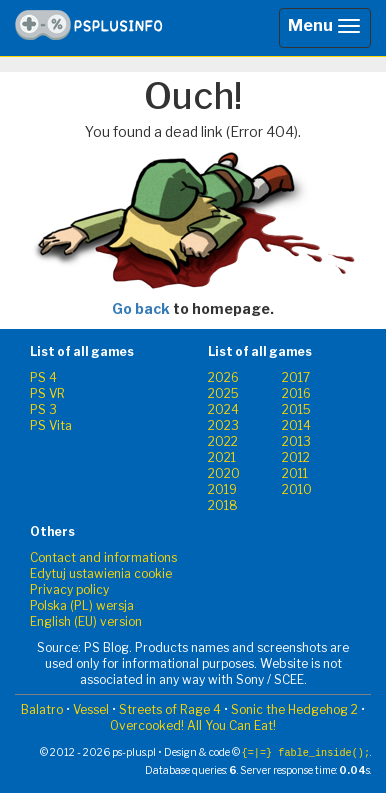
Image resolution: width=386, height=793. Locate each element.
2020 (224, 473)
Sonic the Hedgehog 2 (294, 709)
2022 (223, 441)
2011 (295, 473)
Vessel (91, 709)
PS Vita (51, 425)
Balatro (42, 709)
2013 (296, 441)
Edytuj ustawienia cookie (101, 573)
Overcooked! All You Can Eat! (193, 725)
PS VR (47, 393)
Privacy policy (69, 589)
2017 (296, 377)
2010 (297, 489)
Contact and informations (103, 557)
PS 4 (43, 377)
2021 (222, 457)
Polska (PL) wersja (82, 605)
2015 (296, 409)
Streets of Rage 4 (170, 709)
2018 (223, 505)
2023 (223, 425)
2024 (223, 409)
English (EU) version (86, 621)
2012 (296, 457)
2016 (296, 393)
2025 (223, 393)
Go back (141, 308)
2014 (296, 425)
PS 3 (43, 409)
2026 (223, 377)
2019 (222, 489)
